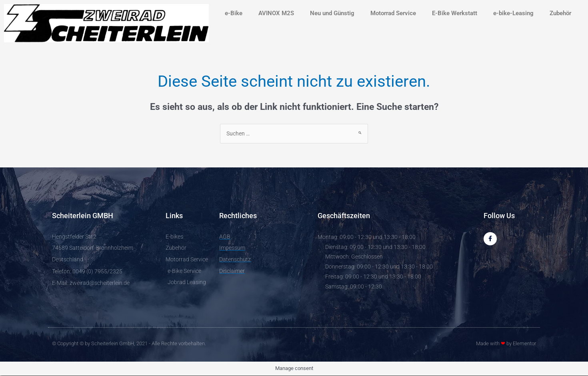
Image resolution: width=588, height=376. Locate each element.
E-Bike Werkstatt (455, 13)
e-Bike (234, 13)
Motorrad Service (393, 13)
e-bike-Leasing (513, 13)
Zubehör (560, 13)
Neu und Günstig (332, 13)
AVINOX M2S (276, 13)
